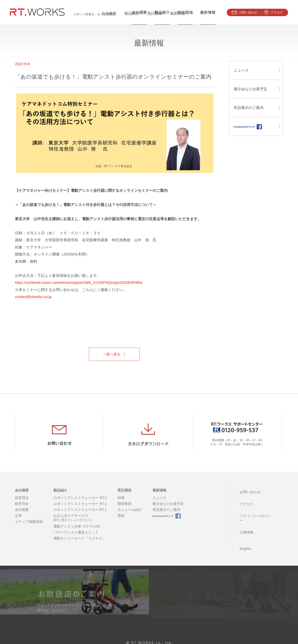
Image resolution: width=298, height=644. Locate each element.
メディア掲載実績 (29, 527)
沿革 (18, 521)
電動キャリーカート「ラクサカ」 (79, 544)
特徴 (121, 503)
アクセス (246, 505)
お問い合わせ (249, 496)
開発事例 (124, 509)
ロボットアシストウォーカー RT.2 (80, 509)
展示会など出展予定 (250, 89)
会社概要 (22, 496)
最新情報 (159, 496)
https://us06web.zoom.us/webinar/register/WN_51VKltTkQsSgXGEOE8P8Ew (79, 282)
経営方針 (22, 509)
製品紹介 (60, 496)
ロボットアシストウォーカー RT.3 (80, 503)
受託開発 (124, 496)
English (244, 535)
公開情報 (246, 522)
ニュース (241, 70)
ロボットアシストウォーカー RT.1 (80, 515)
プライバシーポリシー (256, 513)
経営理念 (22, 503)
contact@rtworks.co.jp (33, 297)
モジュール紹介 (130, 515)
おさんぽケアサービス (80, 524)
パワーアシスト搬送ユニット (76, 538)
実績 (121, 521)
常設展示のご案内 (249, 108)
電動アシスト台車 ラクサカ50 (77, 532)
